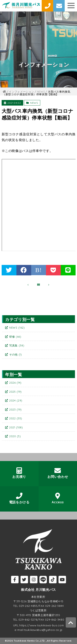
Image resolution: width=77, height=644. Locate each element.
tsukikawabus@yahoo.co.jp (43, 630)
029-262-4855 (28, 606)
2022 (16, 418)
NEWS (34, 103)
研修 (15, 337)
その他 (16, 354)
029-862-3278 (28, 620)
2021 (16, 427)
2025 (16, 392)
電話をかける (19, 498)
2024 (16, 400)
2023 (16, 409)
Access (58, 498)
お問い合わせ (58, 473)
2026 (15, 383)
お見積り (19, 473)
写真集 (17, 345)
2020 (15, 436)
